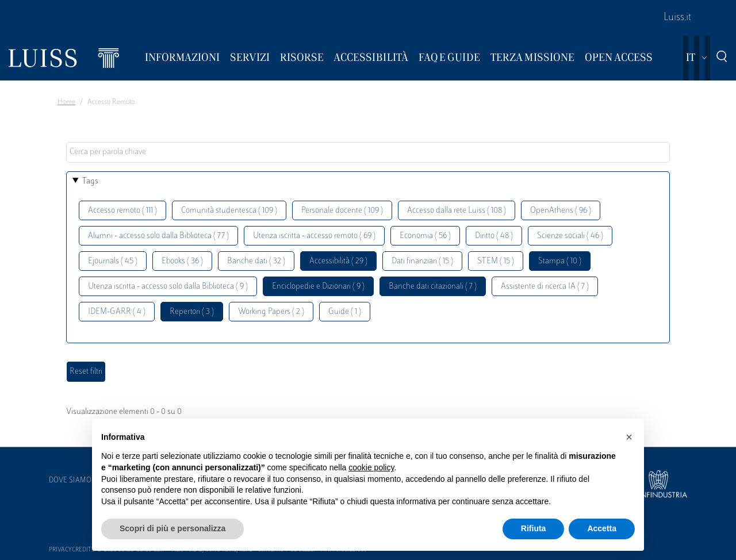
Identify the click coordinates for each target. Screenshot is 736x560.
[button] (629, 437)
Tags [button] (90, 181)
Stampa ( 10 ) (560, 261)
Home (66, 102)
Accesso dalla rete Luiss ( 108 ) (457, 211)
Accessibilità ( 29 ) (338, 261)
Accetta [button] (602, 528)
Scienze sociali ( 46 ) (570, 236)
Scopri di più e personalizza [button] (172, 528)
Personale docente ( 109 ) (342, 211)
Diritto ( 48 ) (494, 236)
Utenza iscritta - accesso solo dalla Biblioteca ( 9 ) (168, 287)
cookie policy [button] (371, 467)
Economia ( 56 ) (425, 236)
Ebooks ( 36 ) (182, 261)
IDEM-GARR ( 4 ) (117, 312)
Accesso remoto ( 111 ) (122, 211)
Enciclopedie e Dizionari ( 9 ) (318, 287)
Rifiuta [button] (534, 528)
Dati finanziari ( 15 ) (422, 261)
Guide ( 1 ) (345, 312)
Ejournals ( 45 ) (113, 261)
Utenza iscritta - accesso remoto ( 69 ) (314, 236)
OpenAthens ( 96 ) (561, 211)
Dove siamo (70, 481)
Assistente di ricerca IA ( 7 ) (545, 287)
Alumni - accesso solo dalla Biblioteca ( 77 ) (158, 236)
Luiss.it (677, 18)
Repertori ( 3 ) (192, 312)
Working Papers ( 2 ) (271, 312)
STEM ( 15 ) (496, 261)
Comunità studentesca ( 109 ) (229, 211)
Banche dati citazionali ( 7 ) (433, 287)
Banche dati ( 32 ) (256, 261)
